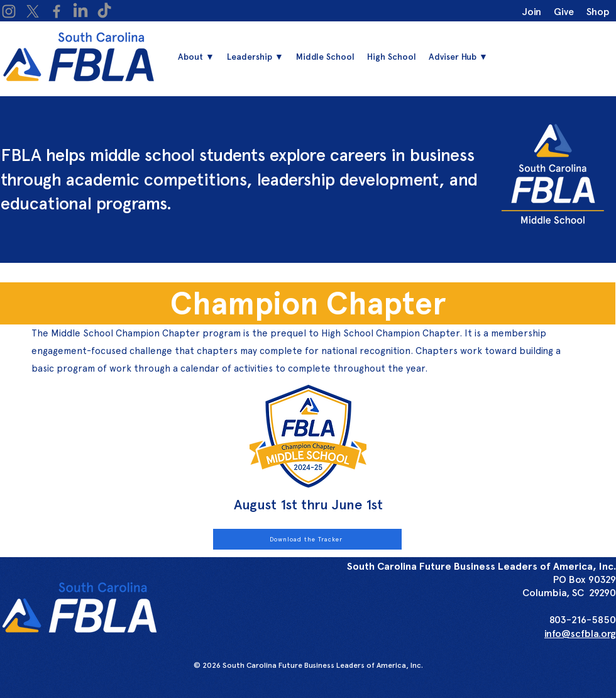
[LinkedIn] (80, 11)
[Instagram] (9, 11)
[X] (33, 11)
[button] (255, 57)
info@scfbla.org (580, 634)
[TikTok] (104, 11)
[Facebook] (57, 11)
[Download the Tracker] (307, 539)
